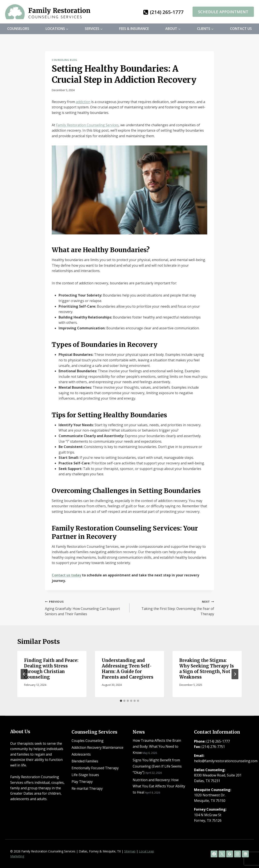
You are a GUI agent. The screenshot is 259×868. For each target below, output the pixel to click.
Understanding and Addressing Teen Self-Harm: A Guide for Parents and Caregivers (128, 669)
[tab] (121, 701)
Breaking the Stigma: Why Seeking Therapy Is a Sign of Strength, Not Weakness (207, 669)
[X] (222, 854)
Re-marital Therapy (87, 788)
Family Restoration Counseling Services (87, 125)
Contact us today (66, 575)
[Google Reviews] (230, 854)
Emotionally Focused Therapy (95, 768)
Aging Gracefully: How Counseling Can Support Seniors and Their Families (86, 608)
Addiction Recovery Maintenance (97, 747)
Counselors (18, 29)
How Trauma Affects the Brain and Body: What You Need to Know (157, 747)
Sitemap (130, 851)
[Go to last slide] (24, 674)
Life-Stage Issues (85, 775)
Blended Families (85, 761)
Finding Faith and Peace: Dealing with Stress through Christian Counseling (51, 669)
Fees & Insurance (134, 29)
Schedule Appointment (223, 12)
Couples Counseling (88, 741)
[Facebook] (214, 854)
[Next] (235, 674)
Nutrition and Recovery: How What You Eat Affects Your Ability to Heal (159, 786)
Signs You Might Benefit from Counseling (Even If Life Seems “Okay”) (157, 766)
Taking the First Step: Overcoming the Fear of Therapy (173, 608)
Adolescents (81, 754)
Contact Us (241, 29)
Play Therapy (82, 782)
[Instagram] (237, 854)
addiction (83, 102)
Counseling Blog (64, 60)
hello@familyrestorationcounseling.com (226, 761)
